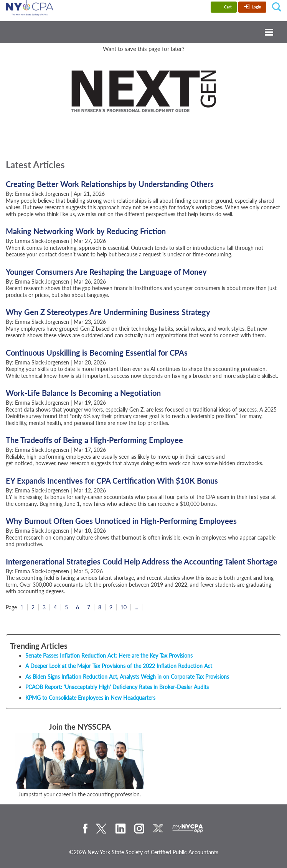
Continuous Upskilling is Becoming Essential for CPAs (97, 353)
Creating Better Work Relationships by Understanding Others (110, 184)
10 (124, 607)
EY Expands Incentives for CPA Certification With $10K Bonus (112, 481)
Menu (143, 32)
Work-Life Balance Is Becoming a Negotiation (83, 393)
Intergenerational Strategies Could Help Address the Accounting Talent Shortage (142, 561)
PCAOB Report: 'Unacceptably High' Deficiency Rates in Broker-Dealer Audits (117, 687)
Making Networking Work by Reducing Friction (86, 231)
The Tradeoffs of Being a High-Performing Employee (94, 440)
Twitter (101, 829)
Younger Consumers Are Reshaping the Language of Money (106, 272)
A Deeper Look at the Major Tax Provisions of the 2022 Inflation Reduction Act (119, 666)
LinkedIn (120, 829)
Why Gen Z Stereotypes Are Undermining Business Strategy (108, 312)
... (136, 607)
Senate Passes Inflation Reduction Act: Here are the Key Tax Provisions (109, 656)
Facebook (85, 829)
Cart (228, 7)
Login (256, 7)
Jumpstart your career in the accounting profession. (80, 794)
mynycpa (188, 829)
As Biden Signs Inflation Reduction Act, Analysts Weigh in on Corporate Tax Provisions (127, 677)
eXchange (158, 829)
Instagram (139, 829)
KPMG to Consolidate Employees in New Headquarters (90, 698)
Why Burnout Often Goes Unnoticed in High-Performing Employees (121, 521)
